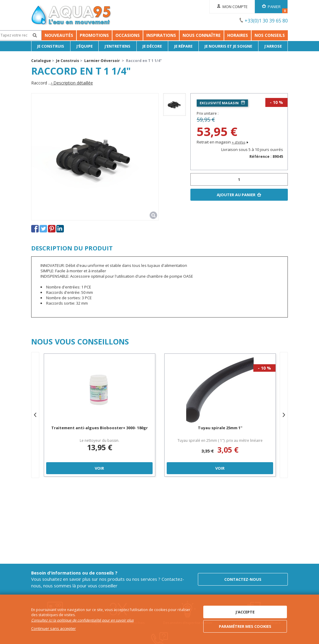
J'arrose (273, 46)
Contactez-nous (243, 579)
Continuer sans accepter (54, 628)
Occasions (117, 35)
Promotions (84, 35)
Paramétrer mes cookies (245, 626)
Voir (99, 468)
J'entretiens (118, 46)
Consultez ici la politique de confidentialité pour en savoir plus (82, 620)
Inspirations (195, 35)
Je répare (183, 46)
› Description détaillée (72, 83)
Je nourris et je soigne (228, 46)
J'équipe (85, 46)
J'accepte (245, 612)
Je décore (152, 46)
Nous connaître (236, 35)
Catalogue (41, 61)
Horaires (271, 35)
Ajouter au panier (236, 195)
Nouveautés (48, 35)
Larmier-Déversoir (102, 61)
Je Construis (51, 46)
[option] (174, 105)
